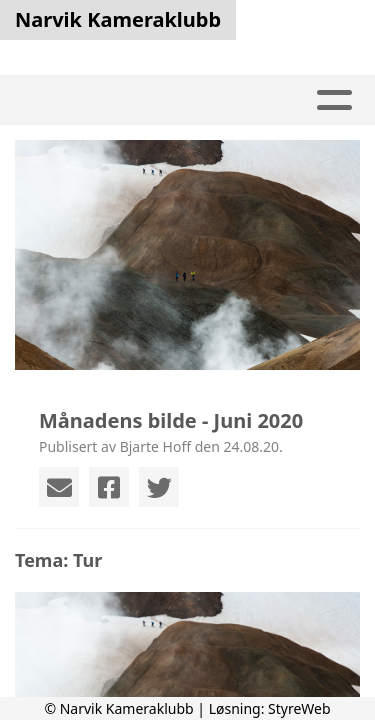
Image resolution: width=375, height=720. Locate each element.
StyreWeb (299, 708)
